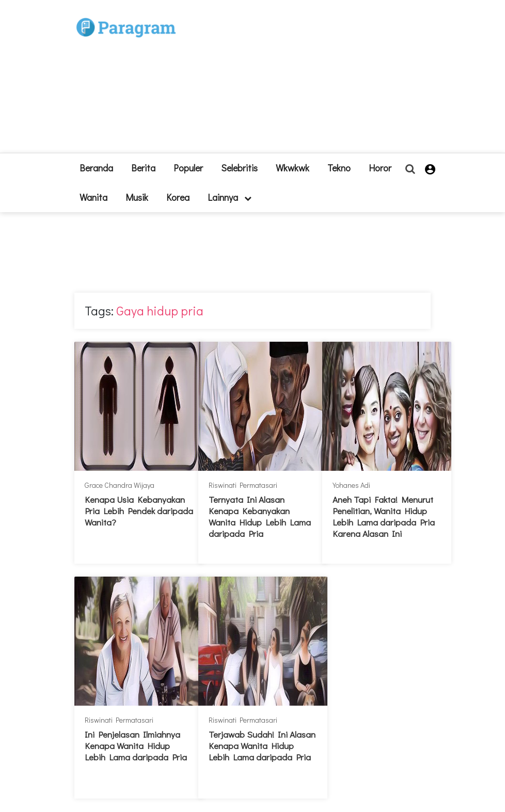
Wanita (93, 197)
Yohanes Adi (351, 485)
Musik (137, 197)
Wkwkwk (293, 168)
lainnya (230, 197)
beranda (96, 168)
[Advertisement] (299, 81)
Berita (143, 168)
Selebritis (239, 168)
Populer (188, 168)
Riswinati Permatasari (243, 485)
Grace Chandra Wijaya (120, 485)
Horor (380, 168)
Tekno (339, 168)
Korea (178, 197)
